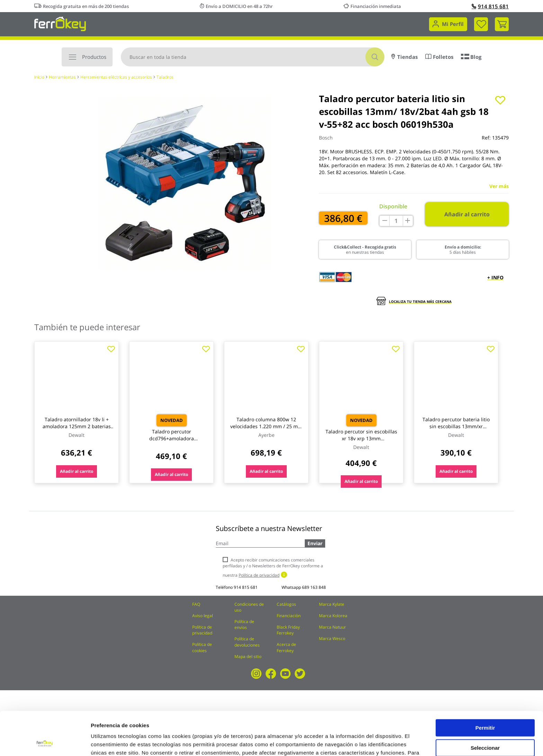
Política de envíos (244, 624)
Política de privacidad (202, 630)
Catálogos (286, 604)
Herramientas (62, 77)
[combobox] (253, 57)
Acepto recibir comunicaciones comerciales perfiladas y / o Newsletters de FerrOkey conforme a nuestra (273, 568)
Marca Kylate (332, 604)
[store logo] (60, 23)
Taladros (165, 77)
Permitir (485, 687)
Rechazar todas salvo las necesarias (485, 729)
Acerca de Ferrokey (286, 647)
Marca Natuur (332, 627)
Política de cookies (202, 647)
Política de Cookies (201, 720)
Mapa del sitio (248, 656)
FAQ (196, 604)
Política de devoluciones (247, 642)
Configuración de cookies (383, 742)
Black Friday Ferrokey (288, 630)
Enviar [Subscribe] (315, 543)
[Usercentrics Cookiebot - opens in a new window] (45, 742)
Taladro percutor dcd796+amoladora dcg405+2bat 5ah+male (171, 438)
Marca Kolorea (333, 616)
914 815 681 (490, 6)
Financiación (289, 616)
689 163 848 (314, 587)
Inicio (39, 77)
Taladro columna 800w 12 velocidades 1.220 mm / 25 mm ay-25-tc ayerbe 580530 (266, 426)
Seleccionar (485, 707)
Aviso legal (203, 616)
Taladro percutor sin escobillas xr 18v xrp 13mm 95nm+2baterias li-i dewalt (361, 438)
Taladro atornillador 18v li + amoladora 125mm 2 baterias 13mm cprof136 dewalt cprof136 (77, 430)
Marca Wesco (332, 638)
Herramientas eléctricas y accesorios (116, 77)
